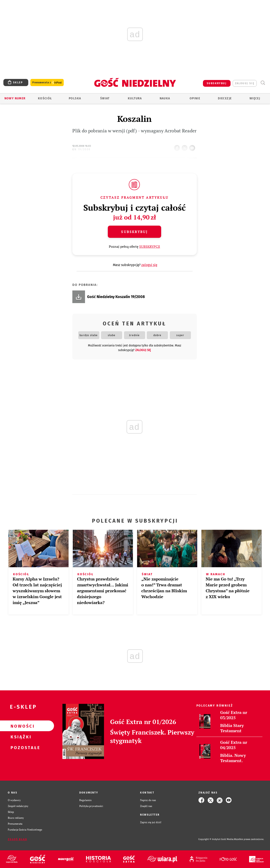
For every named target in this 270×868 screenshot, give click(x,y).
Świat (105, 98)
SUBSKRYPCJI (150, 246)
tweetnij (185, 147)
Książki (20, 737)
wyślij (193, 147)
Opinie (195, 98)
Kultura (135, 98)
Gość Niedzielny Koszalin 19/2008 (116, 297)
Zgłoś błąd (18, 839)
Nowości (20, 726)
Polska (75, 98)
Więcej (255, 98)
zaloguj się (245, 83)
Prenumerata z (47, 83)
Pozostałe (20, 747)
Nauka (165, 98)
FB (178, 147)
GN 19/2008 (82, 149)
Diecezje (225, 98)
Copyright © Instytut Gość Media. (216, 839)
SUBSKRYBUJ (217, 83)
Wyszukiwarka (263, 83)
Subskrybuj (134, 232)
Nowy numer (15, 98)
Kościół (45, 98)
